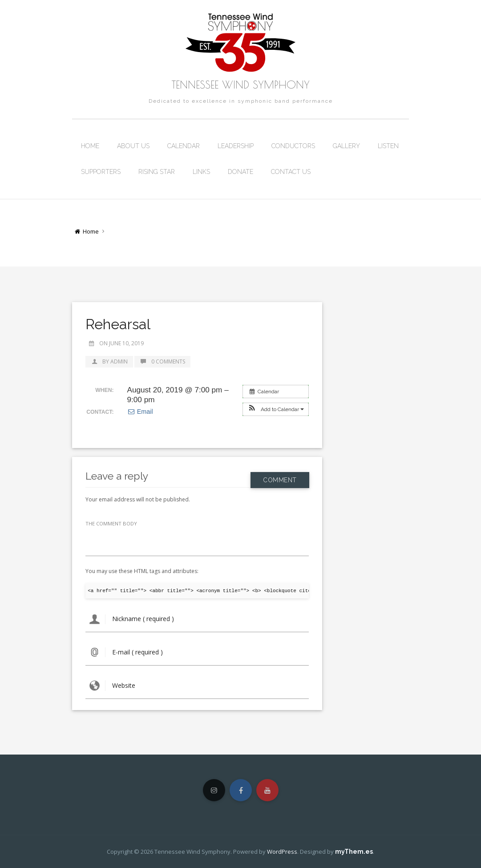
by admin (109, 361)
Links (201, 172)
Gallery (346, 146)
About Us (133, 146)
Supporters (101, 172)
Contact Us (291, 172)
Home (90, 146)
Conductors (293, 146)
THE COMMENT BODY (111, 523)
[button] (276, 409)
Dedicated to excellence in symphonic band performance (241, 101)
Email (140, 412)
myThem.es (354, 852)
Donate (240, 172)
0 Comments (162, 361)
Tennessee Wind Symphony (241, 85)
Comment (280, 476)
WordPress (282, 852)
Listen (388, 146)
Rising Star (157, 172)
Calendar (184, 146)
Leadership (236, 146)
